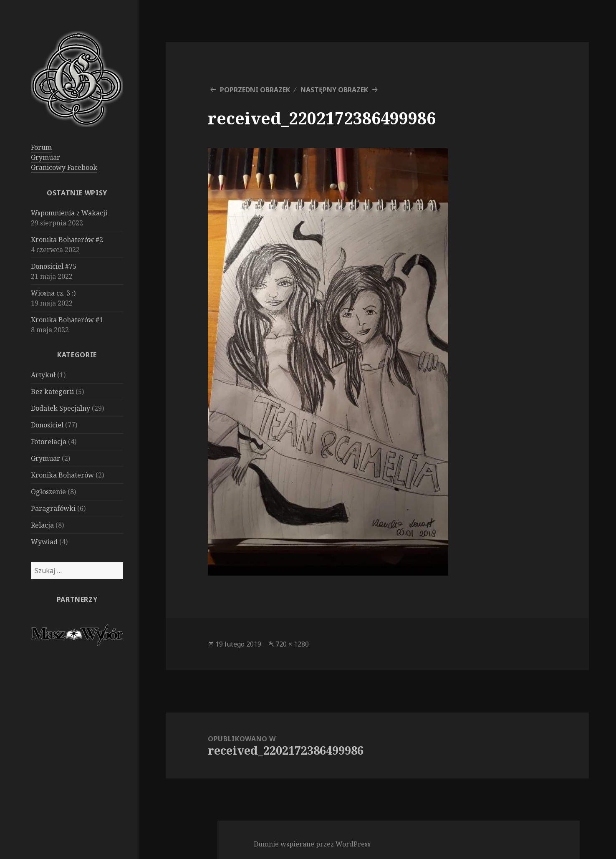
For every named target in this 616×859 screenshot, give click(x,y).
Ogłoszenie (48, 492)
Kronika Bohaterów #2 (67, 240)
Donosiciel (47, 425)
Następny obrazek (334, 90)
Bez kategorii (52, 392)
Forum (41, 147)
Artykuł (43, 375)
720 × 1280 (292, 644)
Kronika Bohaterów (62, 475)
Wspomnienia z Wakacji (69, 213)
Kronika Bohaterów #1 (67, 320)
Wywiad (44, 542)
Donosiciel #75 (54, 266)
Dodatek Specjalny (61, 408)
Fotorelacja (49, 442)
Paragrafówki (53, 508)
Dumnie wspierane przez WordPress (312, 844)
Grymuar (45, 157)
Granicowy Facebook (64, 167)
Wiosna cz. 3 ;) (53, 293)
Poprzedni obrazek (255, 90)
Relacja (42, 525)
